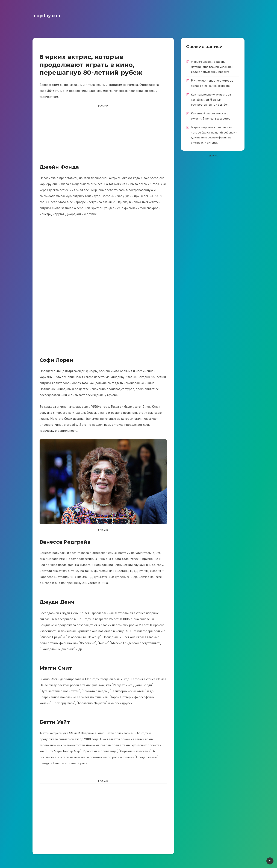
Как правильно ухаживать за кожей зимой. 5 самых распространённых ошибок (211, 100)
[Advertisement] (103, 137)
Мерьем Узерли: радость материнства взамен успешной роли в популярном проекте (212, 67)
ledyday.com (47, 16)
